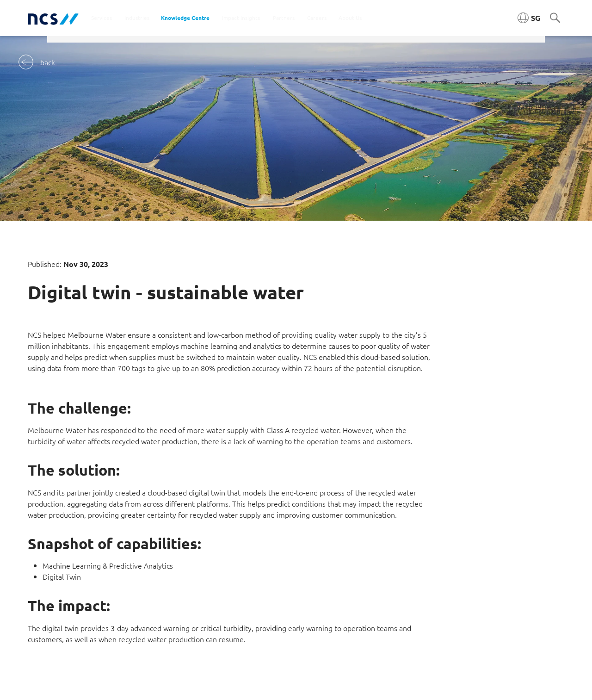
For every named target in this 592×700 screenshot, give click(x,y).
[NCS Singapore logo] (53, 18)
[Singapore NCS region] (529, 18)
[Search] (555, 19)
